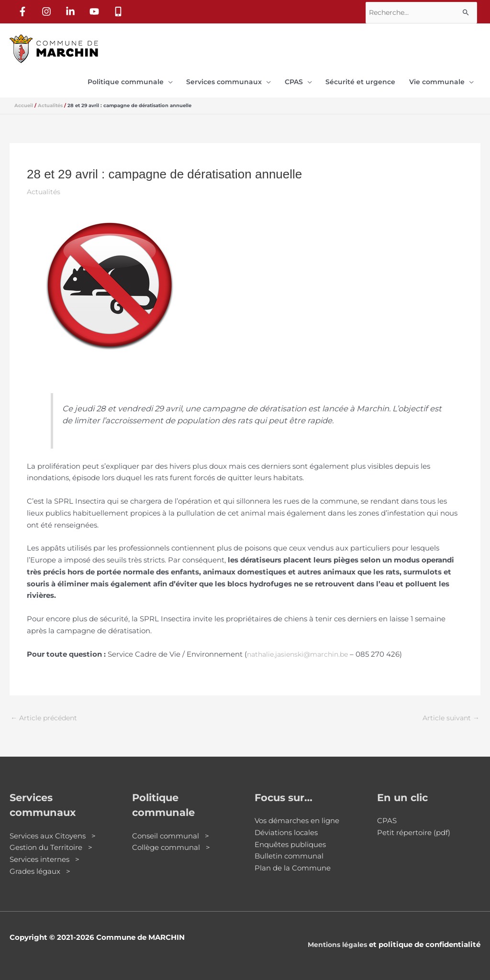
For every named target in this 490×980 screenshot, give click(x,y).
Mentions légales (335, 941)
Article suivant (450, 715)
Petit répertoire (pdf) (414, 830)
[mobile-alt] (120, 10)
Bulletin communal (289, 853)
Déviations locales (286, 830)
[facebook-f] (24, 10)
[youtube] (96, 10)
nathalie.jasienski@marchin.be (301, 650)
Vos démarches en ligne (297, 818)
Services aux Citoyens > (53, 833)
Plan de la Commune (293, 865)
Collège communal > (171, 844)
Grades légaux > (40, 868)
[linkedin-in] (72, 10)
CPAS (387, 818)
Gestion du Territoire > (51, 844)
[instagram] (48, 10)
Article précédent (46, 715)
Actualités (45, 188)
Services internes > (45, 856)
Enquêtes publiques (290, 842)
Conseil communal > (171, 833)
